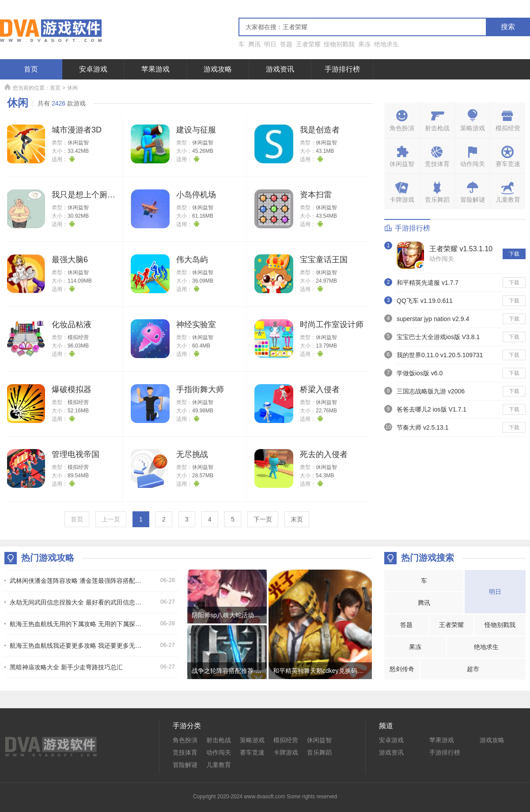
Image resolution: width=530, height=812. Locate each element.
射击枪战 (219, 740)
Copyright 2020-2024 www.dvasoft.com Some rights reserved (265, 797)
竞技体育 (185, 752)
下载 (514, 254)
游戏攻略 (218, 69)
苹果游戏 (155, 69)
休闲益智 (78, 143)
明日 (270, 44)
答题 (286, 44)
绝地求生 (386, 44)
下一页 (263, 519)
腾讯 (254, 44)
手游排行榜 (342, 69)
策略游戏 (252, 740)
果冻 (364, 44)
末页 (297, 519)
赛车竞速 (252, 752)
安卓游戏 (93, 69)
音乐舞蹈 (319, 752)
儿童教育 (219, 765)
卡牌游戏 (286, 752)
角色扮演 (185, 740)
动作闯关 (442, 259)
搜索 (508, 27)
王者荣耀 (308, 44)
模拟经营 (78, 337)
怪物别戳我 (339, 44)
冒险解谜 (185, 765)
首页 (31, 69)
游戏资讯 (280, 69)
